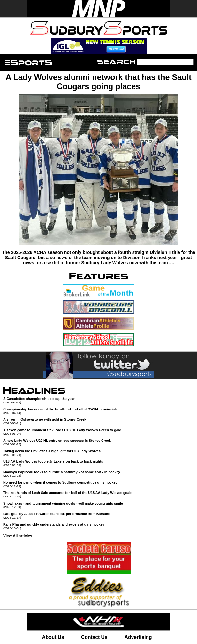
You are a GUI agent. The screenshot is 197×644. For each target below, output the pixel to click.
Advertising (138, 637)
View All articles (18, 536)
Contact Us (94, 637)
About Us (53, 637)
